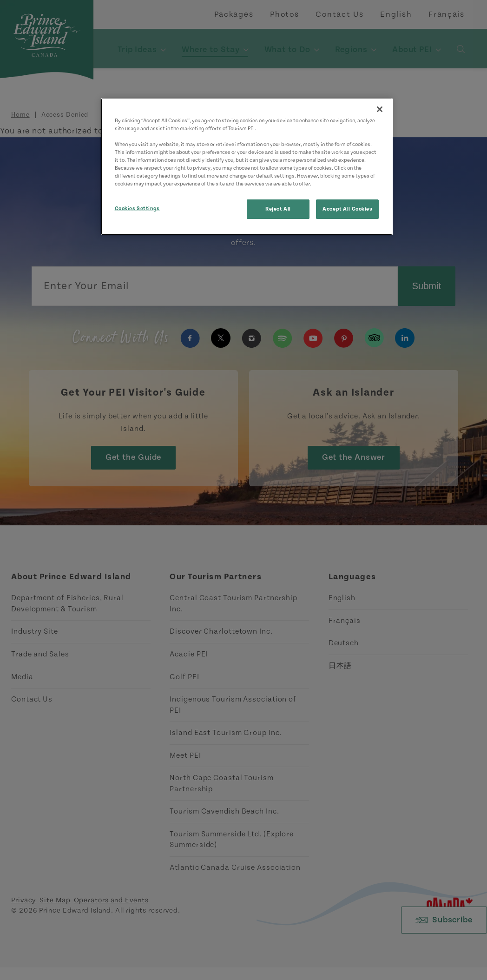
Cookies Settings (137, 209)
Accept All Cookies (347, 209)
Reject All (278, 209)
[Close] (380, 109)
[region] (247, 167)
